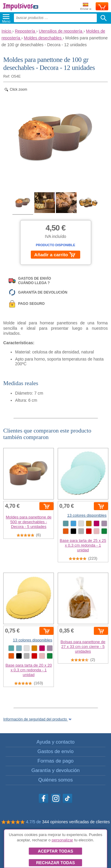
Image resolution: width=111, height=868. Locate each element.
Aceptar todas (55, 851)
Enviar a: (86, 7)
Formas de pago (55, 761)
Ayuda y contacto (55, 742)
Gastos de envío (55, 751)
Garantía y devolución (55, 770)
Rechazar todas (55, 863)
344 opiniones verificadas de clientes (76, 822)
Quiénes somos (55, 780)
